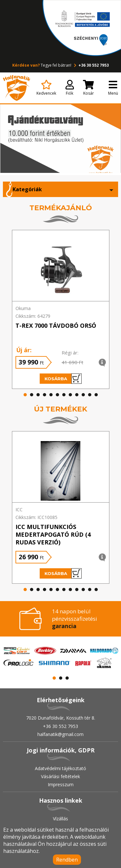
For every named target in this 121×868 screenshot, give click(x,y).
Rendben (67, 860)
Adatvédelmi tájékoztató (60, 768)
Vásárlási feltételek (60, 776)
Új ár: (24, 350)
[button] (25, 395)
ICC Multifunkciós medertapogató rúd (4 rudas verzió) (53, 534)
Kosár (88, 88)
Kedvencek (46, 88)
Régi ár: (70, 353)
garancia (64, 626)
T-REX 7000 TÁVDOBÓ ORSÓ (56, 325)
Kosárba (63, 379)
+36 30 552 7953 (91, 65)
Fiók (70, 88)
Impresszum (61, 784)
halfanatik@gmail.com (60, 734)
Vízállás (60, 819)
